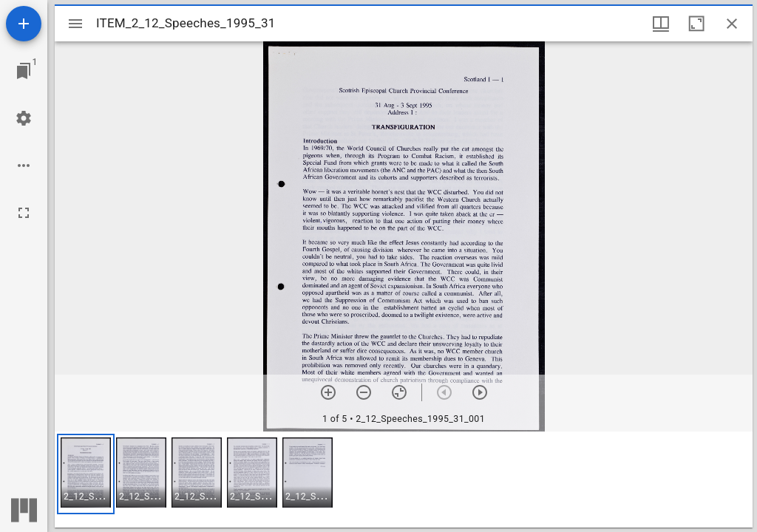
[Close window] (732, 24)
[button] (86, 474)
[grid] (404, 480)
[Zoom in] (328, 392)
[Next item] (480, 392)
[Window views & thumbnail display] (661, 24)
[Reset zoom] (399, 392)
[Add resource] (24, 24)
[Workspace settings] (24, 118)
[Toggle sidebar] (75, 24)
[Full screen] (24, 213)
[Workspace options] (24, 166)
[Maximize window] (696, 24)
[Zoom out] (364, 392)
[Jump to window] (24, 71)
